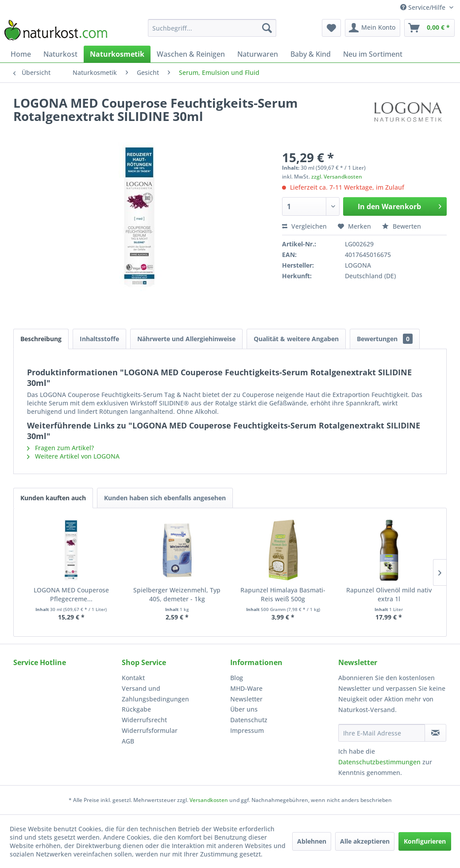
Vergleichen (304, 226)
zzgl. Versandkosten (337, 177)
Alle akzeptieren (365, 841)
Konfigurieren (425, 841)
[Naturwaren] (258, 54)
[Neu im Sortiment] (373, 54)
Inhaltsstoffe (99, 339)
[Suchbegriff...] (212, 28)
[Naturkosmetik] (117, 54)
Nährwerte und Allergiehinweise (186, 339)
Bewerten (402, 226)
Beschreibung (41, 339)
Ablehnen (312, 841)
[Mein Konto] (373, 28)
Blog (237, 678)
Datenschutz (249, 720)
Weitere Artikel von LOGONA (73, 456)
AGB (128, 741)
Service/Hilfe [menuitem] (424, 7)
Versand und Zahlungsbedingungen (155, 694)
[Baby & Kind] (311, 54)
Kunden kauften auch (53, 498)
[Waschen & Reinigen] (191, 54)
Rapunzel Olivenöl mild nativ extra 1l (389, 594)
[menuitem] (212, 28)
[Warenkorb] (429, 28)
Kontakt (133, 678)
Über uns (244, 709)
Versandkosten (209, 800)
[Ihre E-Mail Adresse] (382, 733)
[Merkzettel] (331, 28)
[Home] (21, 54)
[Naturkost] (60, 54)
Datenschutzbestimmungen (379, 762)
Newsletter (246, 699)
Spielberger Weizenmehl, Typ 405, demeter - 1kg (177, 594)
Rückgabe (136, 709)
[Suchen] (267, 28)
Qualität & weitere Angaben (296, 339)
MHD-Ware (246, 688)
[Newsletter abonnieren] (435, 733)
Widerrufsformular (150, 730)
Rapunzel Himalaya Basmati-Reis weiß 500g (283, 594)
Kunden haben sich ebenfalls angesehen (165, 498)
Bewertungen (385, 339)
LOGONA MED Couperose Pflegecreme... (71, 594)
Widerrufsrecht (144, 720)
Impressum (247, 730)
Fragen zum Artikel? (60, 448)
